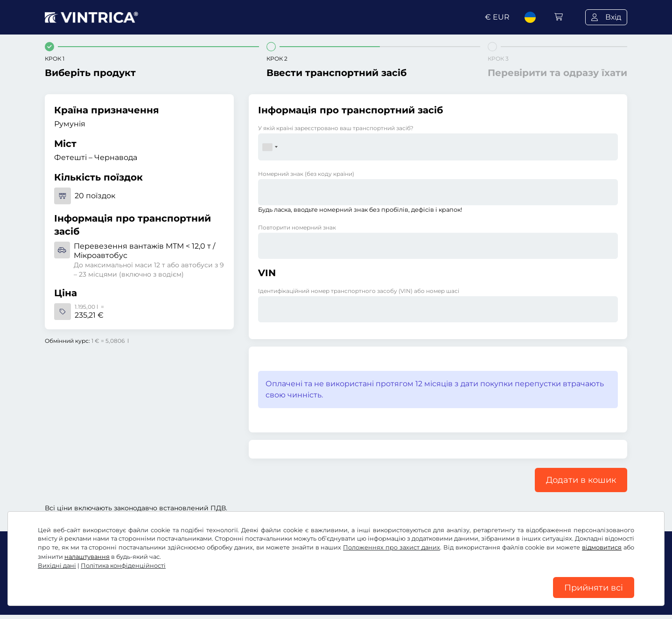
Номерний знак (306, 174)
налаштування (87, 553)
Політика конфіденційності (123, 562)
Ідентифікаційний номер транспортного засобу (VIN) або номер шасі (359, 291)
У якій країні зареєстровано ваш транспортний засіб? (336, 128)
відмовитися (602, 544)
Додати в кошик (581, 480)
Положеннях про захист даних (392, 544)
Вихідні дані (57, 562)
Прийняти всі (594, 586)
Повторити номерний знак (297, 227)
